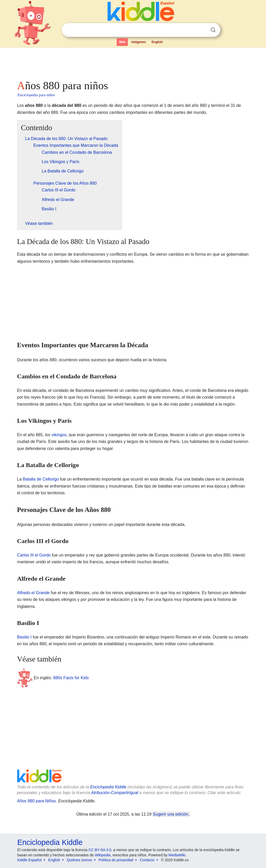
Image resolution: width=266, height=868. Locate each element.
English (157, 42)
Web (122, 42)
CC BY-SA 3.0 (100, 850)
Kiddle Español (29, 860)
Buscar (213, 30)
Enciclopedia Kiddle (108, 787)
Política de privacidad (116, 860)
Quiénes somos (79, 860)
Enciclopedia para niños (36, 95)
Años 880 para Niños (36, 801)
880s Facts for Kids (71, 678)
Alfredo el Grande (33, 593)
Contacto (147, 860)
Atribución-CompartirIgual (115, 793)
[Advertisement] (133, 62)
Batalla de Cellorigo (41, 479)
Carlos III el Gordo (34, 555)
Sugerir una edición (171, 814)
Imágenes (139, 42)
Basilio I (24, 637)
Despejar (202, 30)
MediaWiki (177, 855)
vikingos (59, 435)
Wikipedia (103, 855)
